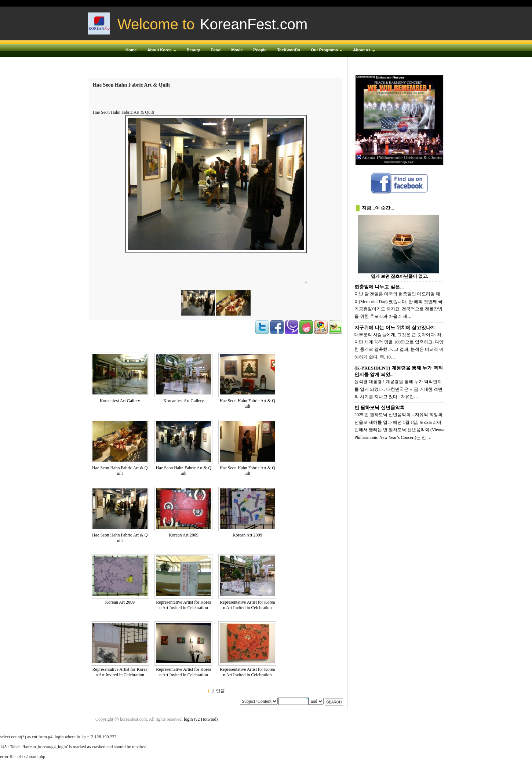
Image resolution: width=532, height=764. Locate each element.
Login (405, 3)
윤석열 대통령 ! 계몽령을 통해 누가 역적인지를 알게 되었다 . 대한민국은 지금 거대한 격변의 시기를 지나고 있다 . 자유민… (398, 389)
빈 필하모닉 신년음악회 (380, 408)
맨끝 (221, 691)
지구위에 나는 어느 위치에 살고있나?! (395, 328)
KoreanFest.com (254, 24)
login (188, 719)
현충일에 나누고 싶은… (380, 287)
